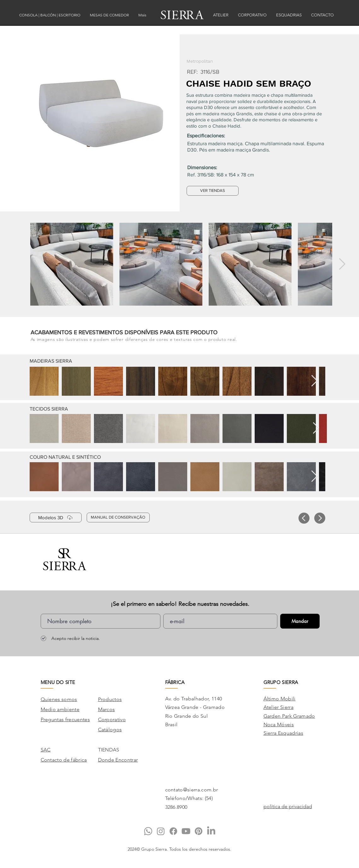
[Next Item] (342, 264)
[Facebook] (173, 831)
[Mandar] (300, 621)
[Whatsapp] (148, 831)
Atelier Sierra (278, 707)
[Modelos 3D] (56, 517)
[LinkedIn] (211, 831)
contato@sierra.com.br (192, 790)
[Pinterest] (199, 831)
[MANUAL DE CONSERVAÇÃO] (118, 517)
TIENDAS (109, 750)
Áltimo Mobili (280, 699)
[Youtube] (186, 831)
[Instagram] (161, 831)
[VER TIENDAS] (213, 191)
